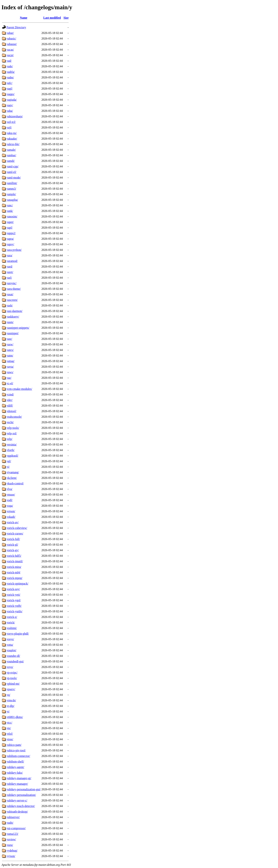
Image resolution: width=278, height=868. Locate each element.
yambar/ (11, 155)
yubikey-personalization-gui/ (24, 789)
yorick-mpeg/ (14, 578)
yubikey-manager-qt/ (19, 778)
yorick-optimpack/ (17, 584)
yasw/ (10, 344)
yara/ (9, 255)
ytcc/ (9, 723)
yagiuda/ (12, 100)
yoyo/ (10, 667)
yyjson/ (11, 856)
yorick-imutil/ (15, 561)
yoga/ (10, 506)
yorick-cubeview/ (17, 528)
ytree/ (10, 739)
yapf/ (10, 228)
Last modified (52, 18)
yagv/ (10, 105)
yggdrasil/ (12, 456)
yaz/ (9, 378)
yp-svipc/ (12, 673)
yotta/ (10, 645)
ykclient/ (12, 478)
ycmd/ (10, 394)
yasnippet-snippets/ (18, 328)
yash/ (10, 305)
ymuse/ (11, 495)
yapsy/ (10, 244)
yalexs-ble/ (13, 144)
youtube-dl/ (13, 656)
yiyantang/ (13, 472)
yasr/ (9, 339)
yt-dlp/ (10, 706)
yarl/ (9, 278)
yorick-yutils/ (14, 611)
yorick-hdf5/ (14, 556)
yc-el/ (10, 383)
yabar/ (10, 33)
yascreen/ (12, 300)
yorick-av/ (13, 522)
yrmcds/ (11, 700)
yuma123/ (12, 834)
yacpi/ (10, 55)
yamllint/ (12, 183)
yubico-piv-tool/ (16, 750)
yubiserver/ (13, 817)
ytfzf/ (10, 734)
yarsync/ (11, 283)
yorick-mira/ (14, 567)
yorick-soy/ (13, 589)
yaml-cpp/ (12, 166)
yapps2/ (11, 233)
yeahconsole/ (14, 417)
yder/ (10, 400)
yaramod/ (12, 261)
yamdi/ (11, 161)
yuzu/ (10, 845)
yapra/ (10, 239)
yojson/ (11, 511)
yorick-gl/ (12, 545)
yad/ (9, 61)
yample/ (11, 194)
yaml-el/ (11, 172)
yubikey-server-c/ (17, 800)
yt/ (8, 711)
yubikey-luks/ (15, 773)
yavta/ (10, 367)
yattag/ (11, 361)
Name (24, 18)
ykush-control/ (15, 483)
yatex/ (10, 350)
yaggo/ (11, 94)
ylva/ (9, 489)
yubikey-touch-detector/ (21, 806)
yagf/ (10, 89)
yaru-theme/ (14, 289)
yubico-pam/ (14, 745)
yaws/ (10, 372)
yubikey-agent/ (15, 767)
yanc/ (10, 205)
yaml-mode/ (14, 178)
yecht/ (10, 422)
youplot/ (11, 650)
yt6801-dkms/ (15, 717)
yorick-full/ (13, 539)
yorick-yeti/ (13, 595)
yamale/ (11, 150)
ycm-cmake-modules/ (19, 389)
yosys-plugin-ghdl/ (18, 634)
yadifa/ (11, 72)
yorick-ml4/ (14, 572)
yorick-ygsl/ (14, 600)
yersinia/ (12, 444)
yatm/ (10, 355)
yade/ (10, 66)
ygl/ (9, 461)
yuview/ (11, 839)
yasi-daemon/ (14, 311)
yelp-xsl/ (12, 433)
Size (66, 18)
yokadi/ (11, 517)
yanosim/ (12, 216)
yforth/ (11, 450)
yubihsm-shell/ (15, 761)
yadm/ (10, 77)
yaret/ (10, 272)
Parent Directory (16, 27)
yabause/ (12, 44)
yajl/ (9, 127)
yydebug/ (12, 850)
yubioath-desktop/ (17, 812)
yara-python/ (14, 250)
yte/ (9, 728)
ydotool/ (11, 411)
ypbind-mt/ (13, 684)
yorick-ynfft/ (14, 606)
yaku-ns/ (12, 133)
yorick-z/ (12, 617)
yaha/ (10, 111)
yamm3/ (11, 189)
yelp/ (9, 439)
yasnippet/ (13, 333)
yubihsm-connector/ (18, 756)
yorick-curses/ (15, 533)
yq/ (8, 695)
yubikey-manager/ (17, 784)
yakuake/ (12, 139)
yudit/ (10, 823)
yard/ (10, 266)
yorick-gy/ (13, 550)
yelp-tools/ (13, 428)
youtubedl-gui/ (15, 661)
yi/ (8, 467)
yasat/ (10, 294)
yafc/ (9, 83)
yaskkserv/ (13, 317)
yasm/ (10, 322)
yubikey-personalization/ (21, 795)
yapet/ (10, 222)
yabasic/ (11, 38)
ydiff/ (10, 406)
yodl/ (10, 500)
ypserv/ (11, 689)
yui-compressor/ (16, 828)
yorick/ (11, 622)
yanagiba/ (12, 200)
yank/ (10, 211)
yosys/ (10, 639)
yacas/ (10, 50)
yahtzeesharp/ (15, 116)
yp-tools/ (12, 678)
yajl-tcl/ (11, 122)
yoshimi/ (12, 628)
